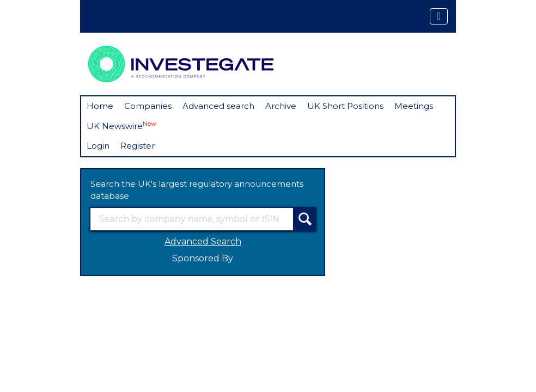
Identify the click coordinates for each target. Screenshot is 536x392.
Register (138, 146)
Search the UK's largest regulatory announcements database (197, 190)
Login (98, 146)
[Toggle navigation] (439, 16)
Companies (148, 106)
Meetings (414, 106)
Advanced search (218, 106)
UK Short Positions (345, 106)
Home (100, 106)
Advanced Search (203, 241)
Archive (281, 106)
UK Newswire (121, 125)
